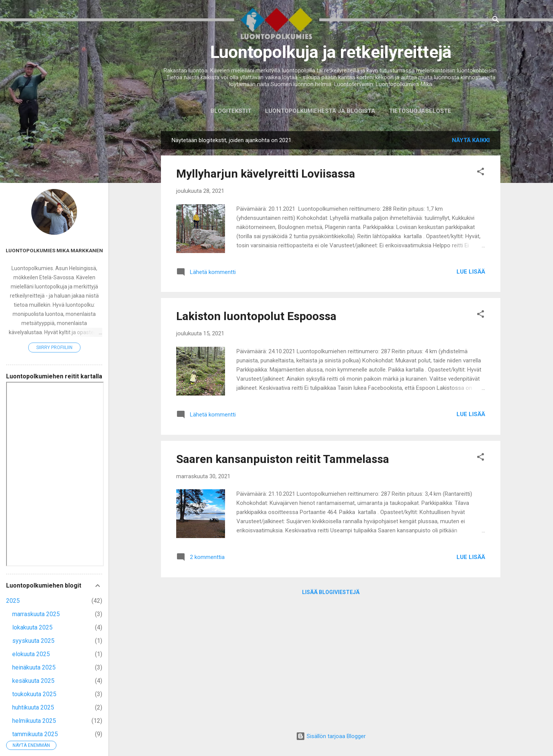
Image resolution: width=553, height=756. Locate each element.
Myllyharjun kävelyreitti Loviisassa (266, 174)
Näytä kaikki (471, 140)
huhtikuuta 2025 (33, 707)
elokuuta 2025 (31, 654)
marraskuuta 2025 (36, 614)
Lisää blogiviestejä (331, 592)
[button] (481, 173)
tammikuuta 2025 (35, 734)
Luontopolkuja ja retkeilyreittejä (331, 52)
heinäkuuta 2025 (34, 667)
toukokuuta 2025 (34, 694)
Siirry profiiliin (54, 348)
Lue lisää (471, 272)
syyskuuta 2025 (33, 641)
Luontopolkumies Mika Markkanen (54, 250)
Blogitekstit (231, 111)
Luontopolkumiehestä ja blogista (320, 111)
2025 (13, 601)
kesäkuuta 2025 (33, 681)
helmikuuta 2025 (34, 721)
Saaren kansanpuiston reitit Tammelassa (283, 459)
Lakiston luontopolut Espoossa (256, 316)
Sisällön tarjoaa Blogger (331, 736)
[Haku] (496, 21)
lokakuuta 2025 (32, 627)
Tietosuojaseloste (420, 111)
